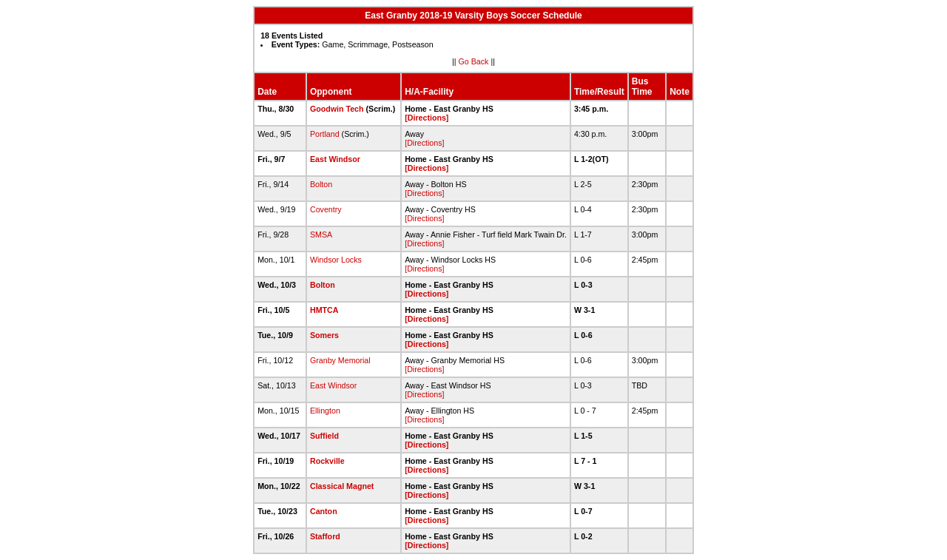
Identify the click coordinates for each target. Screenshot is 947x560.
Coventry (326, 209)
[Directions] (427, 118)
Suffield (324, 436)
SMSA (321, 235)
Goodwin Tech (337, 109)
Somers (324, 335)
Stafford (325, 536)
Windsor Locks (336, 260)
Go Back (474, 61)
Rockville (327, 461)
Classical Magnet (342, 486)
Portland (325, 134)
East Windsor (335, 159)
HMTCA (324, 310)
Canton (324, 511)
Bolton (321, 184)
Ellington (325, 411)
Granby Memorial (340, 360)
